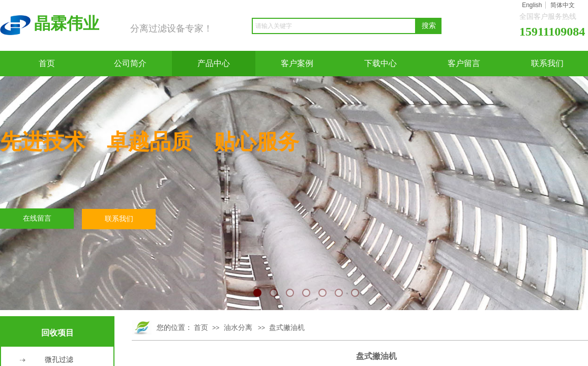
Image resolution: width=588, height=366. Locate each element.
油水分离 (238, 328)
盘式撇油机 (287, 328)
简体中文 (563, 5)
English (532, 5)
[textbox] (334, 26)
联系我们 (547, 63)
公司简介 (130, 63)
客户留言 (464, 63)
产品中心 (214, 63)
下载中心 (380, 63)
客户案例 (297, 63)
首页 (47, 63)
